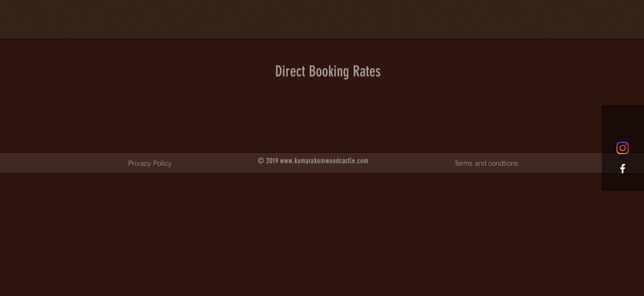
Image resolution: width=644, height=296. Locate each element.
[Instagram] (623, 148)
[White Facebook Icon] (623, 169)
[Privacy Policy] (150, 163)
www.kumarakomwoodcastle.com (324, 161)
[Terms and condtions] (486, 163)
